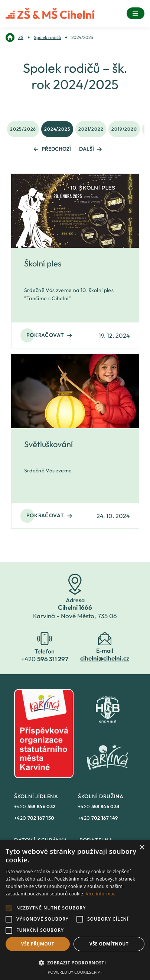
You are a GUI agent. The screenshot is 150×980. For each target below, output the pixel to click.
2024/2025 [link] (57, 129)
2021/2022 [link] (91, 129)
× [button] (142, 848)
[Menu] (136, 13)
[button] (75, 963)
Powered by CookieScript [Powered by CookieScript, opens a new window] (75, 972)
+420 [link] (35, 806)
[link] (14, 37)
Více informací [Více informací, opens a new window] (101, 894)
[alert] (75, 910)
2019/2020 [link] (124, 129)
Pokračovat (49, 335)
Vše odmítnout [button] (109, 944)
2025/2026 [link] (23, 129)
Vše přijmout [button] (38, 944)
